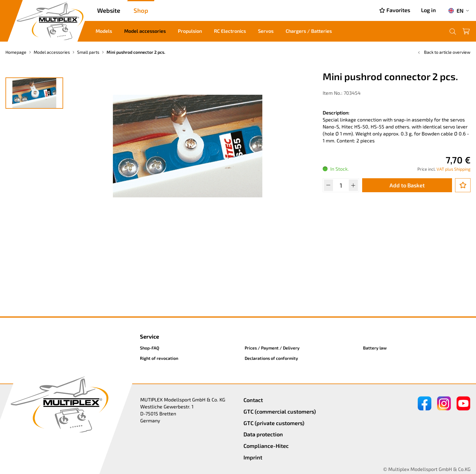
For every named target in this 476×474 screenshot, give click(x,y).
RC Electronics (230, 31)
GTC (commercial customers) (280, 411)
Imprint (253, 457)
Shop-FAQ (150, 348)
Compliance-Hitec (266, 446)
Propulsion (190, 31)
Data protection (263, 434)
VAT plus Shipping (454, 169)
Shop (141, 10)
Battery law (375, 348)
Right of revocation (159, 358)
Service (150, 336)
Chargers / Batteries (309, 31)
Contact (253, 400)
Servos (266, 31)
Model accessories (145, 31)
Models (104, 31)
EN (456, 11)
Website (109, 10)
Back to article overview (444, 52)
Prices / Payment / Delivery (272, 348)
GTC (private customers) (274, 423)
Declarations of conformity (271, 358)
